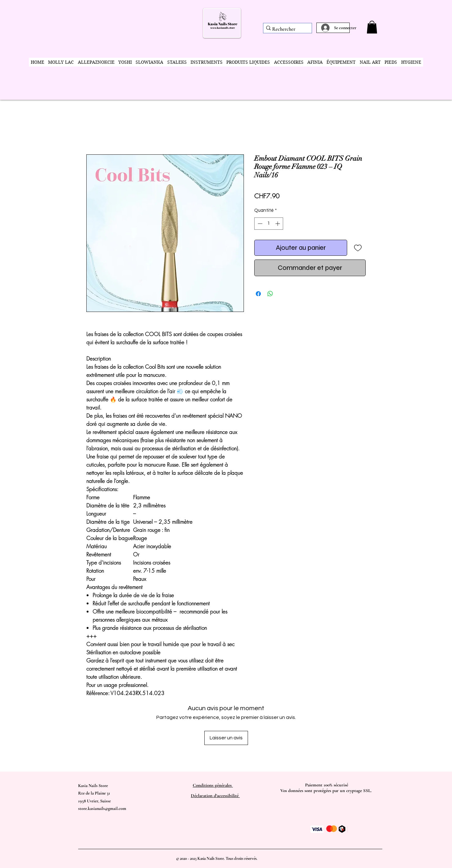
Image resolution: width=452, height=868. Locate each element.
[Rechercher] (285, 29)
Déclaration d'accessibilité (215, 796)
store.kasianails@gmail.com (102, 809)
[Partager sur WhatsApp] (270, 294)
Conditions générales (213, 785)
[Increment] (278, 224)
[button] (372, 27)
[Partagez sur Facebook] (258, 294)
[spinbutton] (269, 224)
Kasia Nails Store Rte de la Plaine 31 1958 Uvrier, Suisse (94, 793)
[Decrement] (259, 224)
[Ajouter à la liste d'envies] (358, 248)
